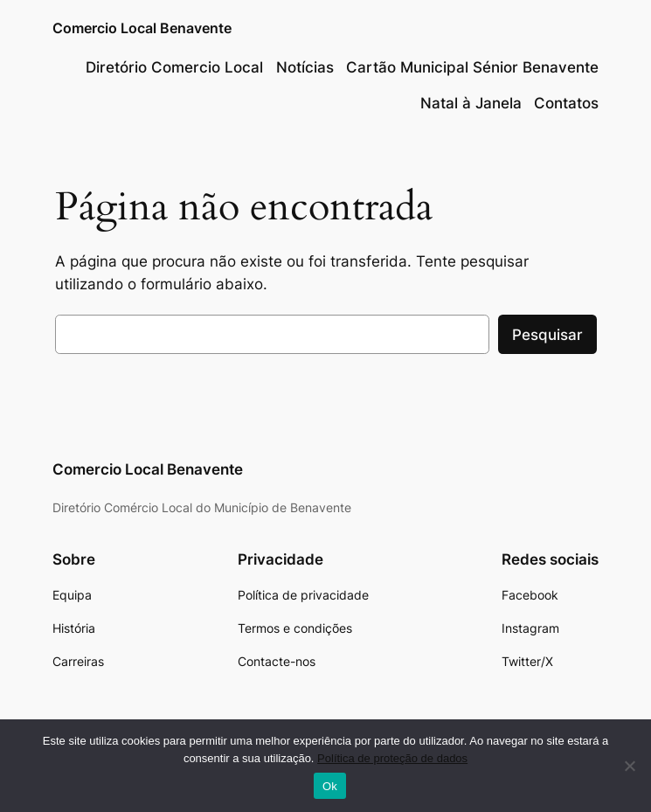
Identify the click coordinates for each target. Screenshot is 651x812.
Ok (330, 786)
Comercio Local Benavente (142, 28)
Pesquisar (547, 335)
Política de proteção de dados (392, 758)
